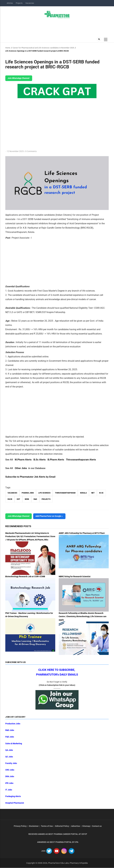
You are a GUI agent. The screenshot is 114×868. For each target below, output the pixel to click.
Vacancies (30, 3)
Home (8, 48)
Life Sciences (44, 493)
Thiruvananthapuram (65, 493)
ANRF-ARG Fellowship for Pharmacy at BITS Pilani (82, 533)
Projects (19, 3)
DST (18, 499)
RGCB (10, 499)
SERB (27, 499)
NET (93, 493)
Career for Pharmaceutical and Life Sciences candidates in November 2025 (43, 48)
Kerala (83, 493)
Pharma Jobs (28, 493)
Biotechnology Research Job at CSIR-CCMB (25, 576)
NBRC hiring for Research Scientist (75, 576)
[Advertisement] (29, 261)
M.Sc (101, 493)
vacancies (12, 493)
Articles (10, 3)
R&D (35, 499)
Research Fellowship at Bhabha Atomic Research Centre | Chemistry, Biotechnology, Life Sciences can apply (83, 616)
